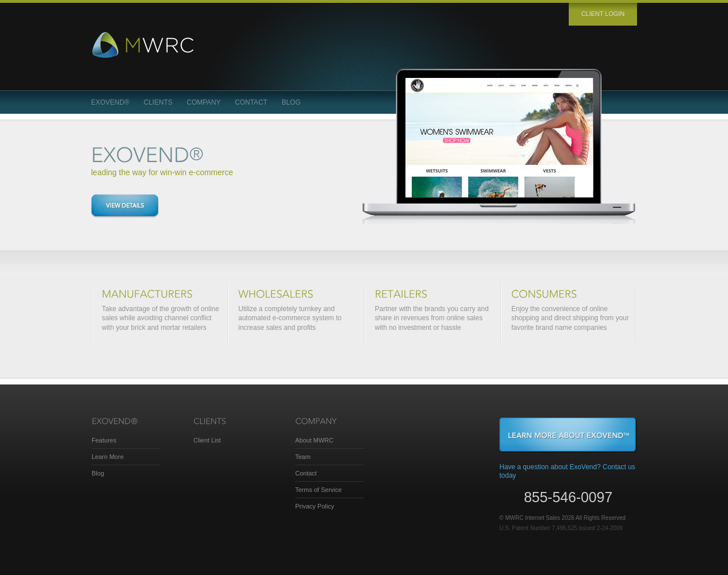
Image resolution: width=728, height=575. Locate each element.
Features (104, 440)
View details (125, 206)
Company (204, 102)
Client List (207, 440)
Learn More (107, 457)
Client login (603, 14)
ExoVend (110, 102)
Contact (251, 102)
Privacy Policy (315, 506)
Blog (291, 102)
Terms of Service (318, 490)
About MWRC (314, 440)
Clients (158, 102)
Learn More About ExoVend (568, 435)
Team (303, 457)
